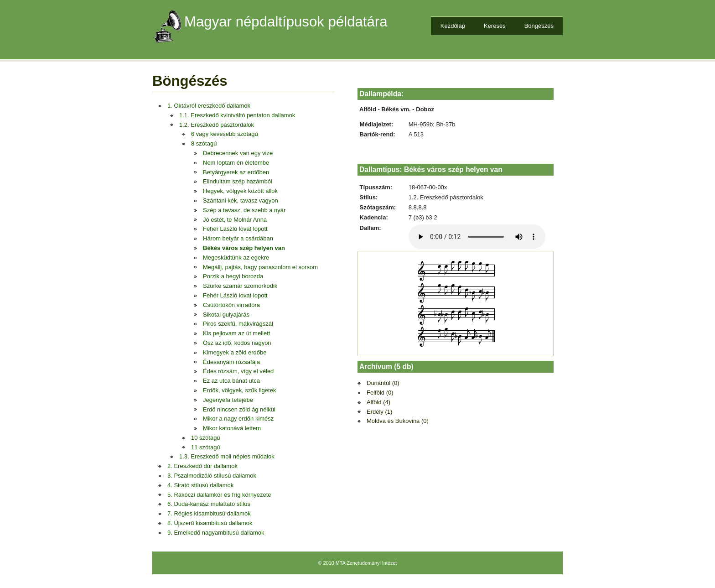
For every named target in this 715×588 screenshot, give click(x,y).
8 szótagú (204, 143)
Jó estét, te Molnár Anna (235, 220)
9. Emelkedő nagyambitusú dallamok (216, 533)
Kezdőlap (453, 26)
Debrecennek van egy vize (238, 153)
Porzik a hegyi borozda (233, 276)
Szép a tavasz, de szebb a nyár (244, 210)
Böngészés (539, 26)
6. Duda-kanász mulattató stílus (209, 504)
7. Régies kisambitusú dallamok (209, 513)
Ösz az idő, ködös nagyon (237, 343)
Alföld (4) (378, 402)
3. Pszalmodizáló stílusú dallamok (212, 476)
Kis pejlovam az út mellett (236, 333)
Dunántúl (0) (383, 383)
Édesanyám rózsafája (231, 362)
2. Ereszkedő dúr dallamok (202, 466)
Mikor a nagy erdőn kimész (238, 419)
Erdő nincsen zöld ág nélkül (239, 409)
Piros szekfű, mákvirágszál (238, 324)
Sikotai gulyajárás (226, 315)
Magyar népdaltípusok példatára (286, 22)
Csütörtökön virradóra (231, 305)
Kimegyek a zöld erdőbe (235, 352)
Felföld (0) (380, 393)
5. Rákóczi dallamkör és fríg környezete (219, 495)
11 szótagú (206, 447)
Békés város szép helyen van (244, 248)
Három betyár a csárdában (238, 238)
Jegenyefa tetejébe (228, 400)
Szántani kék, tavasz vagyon (241, 200)
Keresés (495, 26)
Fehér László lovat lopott (235, 229)
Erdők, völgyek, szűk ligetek (239, 390)
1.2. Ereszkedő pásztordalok (217, 125)
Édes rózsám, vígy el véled (238, 371)
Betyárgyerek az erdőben (236, 172)
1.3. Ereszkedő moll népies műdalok (227, 456)
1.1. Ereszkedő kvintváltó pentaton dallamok (237, 115)
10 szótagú (206, 438)
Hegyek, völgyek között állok (240, 191)
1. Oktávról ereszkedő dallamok (209, 106)
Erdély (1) (379, 412)
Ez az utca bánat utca (231, 381)
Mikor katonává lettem (232, 428)
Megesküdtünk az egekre (236, 258)
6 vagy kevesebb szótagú (225, 134)
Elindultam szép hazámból (238, 181)
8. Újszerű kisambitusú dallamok (210, 523)
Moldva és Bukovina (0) (398, 421)
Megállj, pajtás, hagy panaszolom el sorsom (260, 267)
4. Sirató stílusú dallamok (200, 485)
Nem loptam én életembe (236, 163)
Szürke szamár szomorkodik (240, 286)
